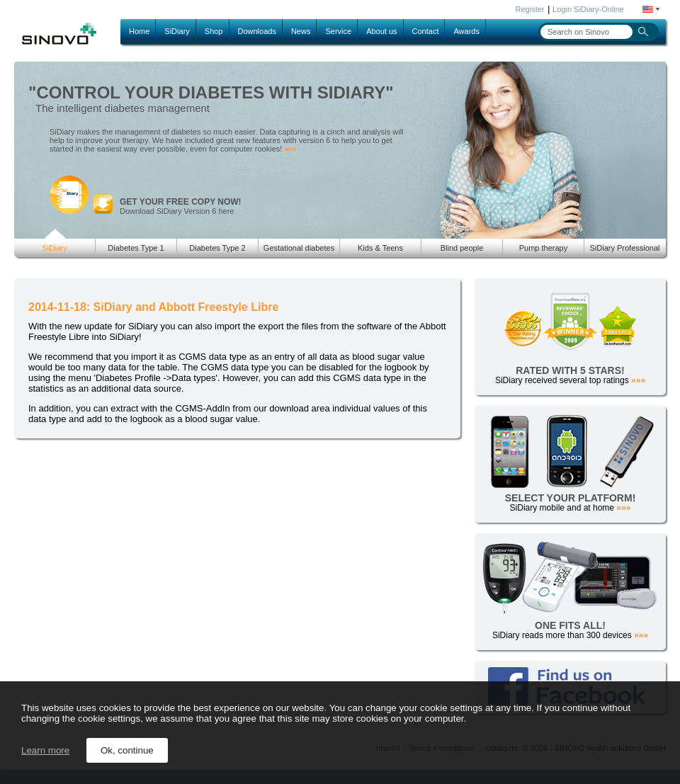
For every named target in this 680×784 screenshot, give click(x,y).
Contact (426, 31)
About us (381, 31)
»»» (290, 149)
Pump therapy (543, 248)
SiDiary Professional (624, 248)
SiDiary (177, 31)
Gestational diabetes (299, 248)
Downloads (257, 31)
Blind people (462, 248)
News (301, 31)
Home (139, 31)
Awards (466, 31)
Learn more (45, 750)
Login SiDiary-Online (588, 9)
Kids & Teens (380, 248)
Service (338, 31)
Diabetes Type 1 (136, 248)
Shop (214, 31)
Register (530, 9)
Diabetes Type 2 (217, 248)
